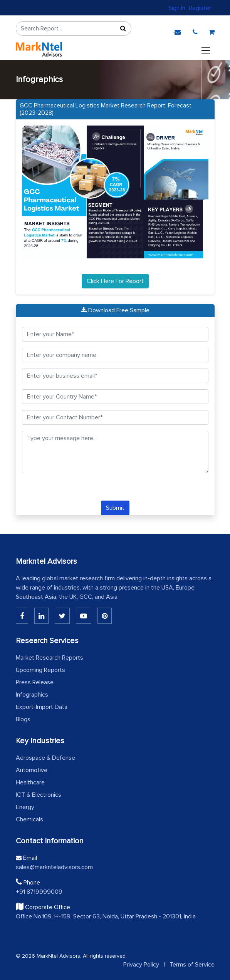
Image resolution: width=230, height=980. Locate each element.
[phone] (195, 30)
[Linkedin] (22, 616)
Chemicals (29, 819)
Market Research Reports (50, 658)
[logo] (39, 49)
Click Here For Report (115, 281)
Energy (25, 807)
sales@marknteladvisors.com (54, 867)
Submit (115, 508)
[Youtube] (84, 616)
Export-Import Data (42, 707)
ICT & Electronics (39, 795)
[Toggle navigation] (206, 49)
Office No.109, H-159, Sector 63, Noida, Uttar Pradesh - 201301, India (106, 916)
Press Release (35, 682)
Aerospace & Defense (45, 758)
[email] (178, 30)
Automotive (32, 770)
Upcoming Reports (40, 670)
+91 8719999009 (39, 892)
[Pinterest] (105, 616)
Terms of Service (192, 965)
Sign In (177, 8)
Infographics (32, 695)
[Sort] (123, 28)
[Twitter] (62, 616)
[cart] (212, 30)
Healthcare (30, 782)
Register (200, 8)
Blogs (23, 719)
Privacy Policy (141, 965)
